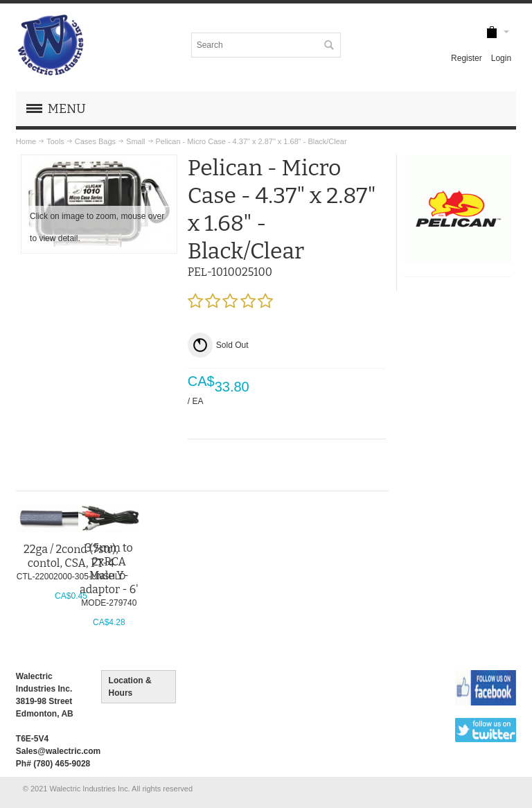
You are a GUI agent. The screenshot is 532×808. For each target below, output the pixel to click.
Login (501, 58)
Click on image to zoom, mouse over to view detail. (97, 227)
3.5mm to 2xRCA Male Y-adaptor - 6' (109, 569)
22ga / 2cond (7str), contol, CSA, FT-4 (71, 556)
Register (467, 58)
